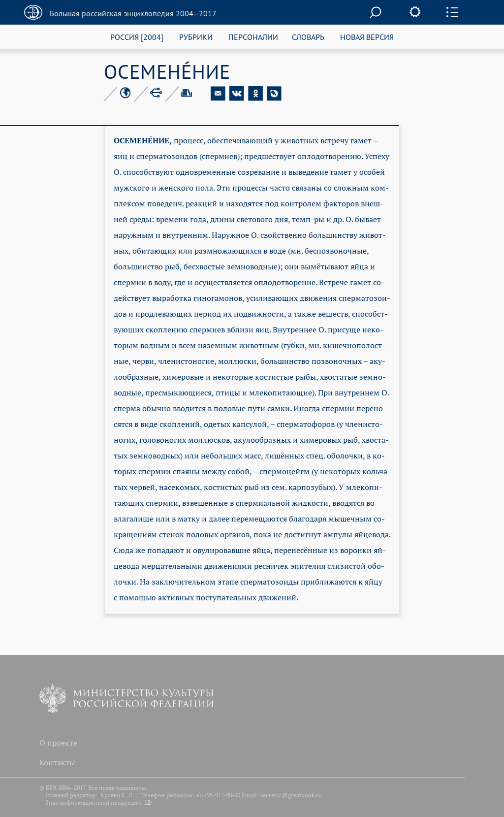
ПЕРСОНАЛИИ (253, 37)
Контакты (57, 762)
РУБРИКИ (196, 37)
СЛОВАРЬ (308, 37)
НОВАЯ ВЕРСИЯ (367, 37)
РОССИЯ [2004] (137, 37)
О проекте (58, 743)
